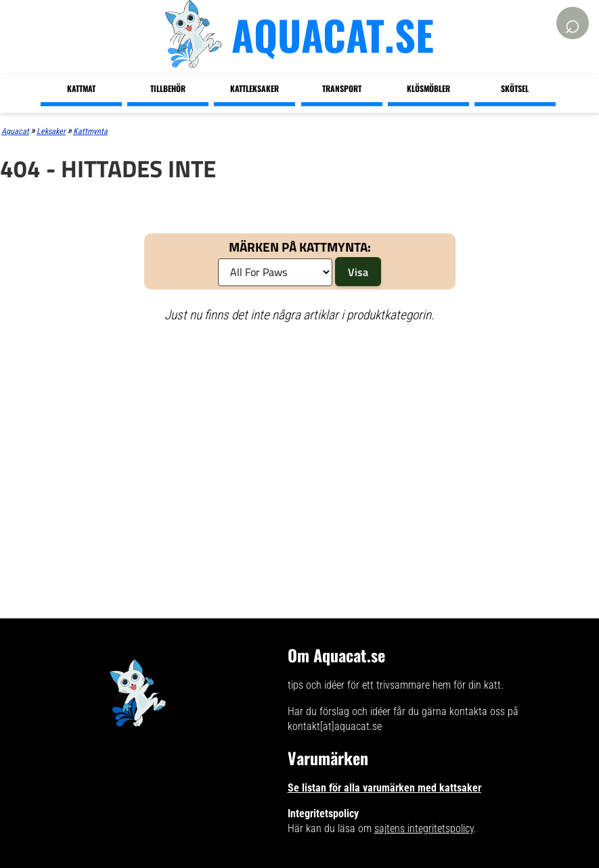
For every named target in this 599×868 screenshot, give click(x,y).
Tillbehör (168, 88)
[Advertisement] (230, 432)
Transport (342, 88)
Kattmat (81, 88)
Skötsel (515, 88)
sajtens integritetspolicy (424, 828)
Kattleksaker (254, 88)
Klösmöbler (428, 88)
